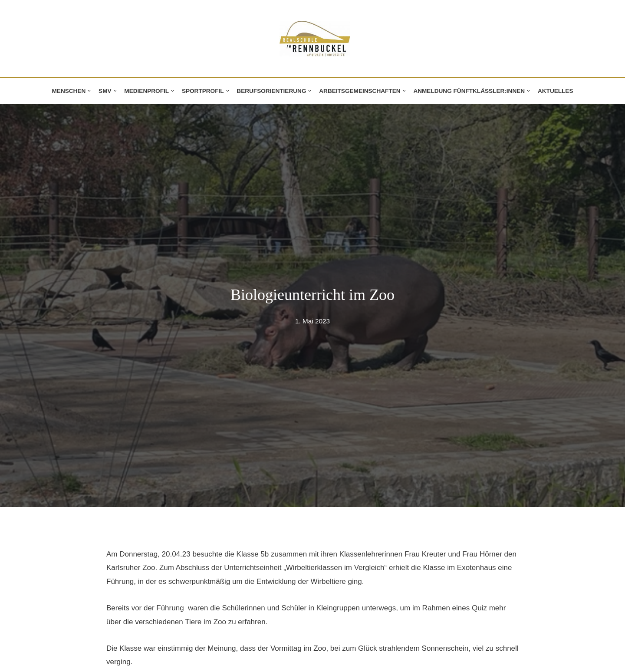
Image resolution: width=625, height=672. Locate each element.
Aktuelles (556, 91)
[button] (89, 91)
